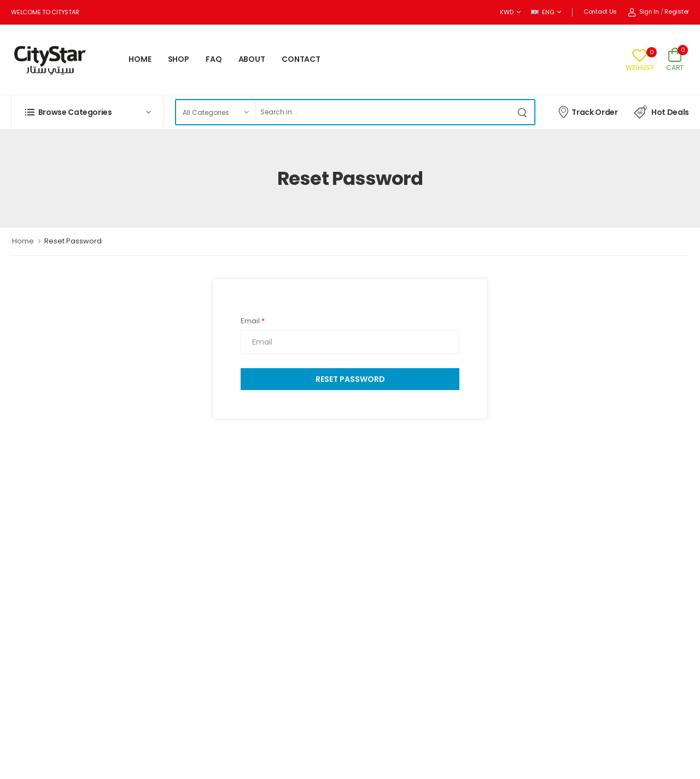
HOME (140, 59)
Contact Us (600, 11)
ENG (542, 12)
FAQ (214, 59)
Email (253, 321)
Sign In (643, 11)
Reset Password (350, 379)
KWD (506, 12)
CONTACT (301, 59)
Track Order (588, 112)
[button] (87, 112)
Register (677, 11)
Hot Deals (661, 112)
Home (23, 241)
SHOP (179, 59)
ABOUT (252, 59)
